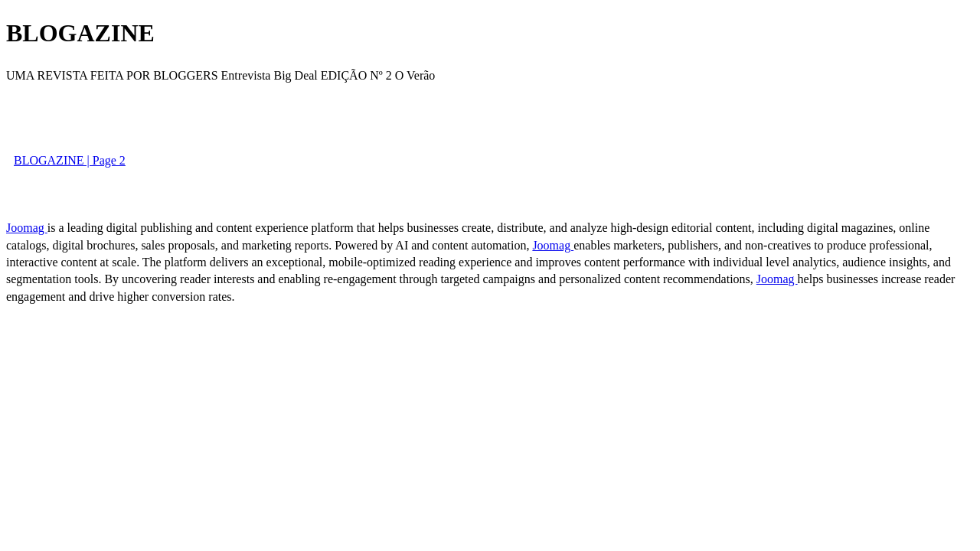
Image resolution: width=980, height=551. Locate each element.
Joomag (27, 228)
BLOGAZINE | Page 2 (70, 160)
